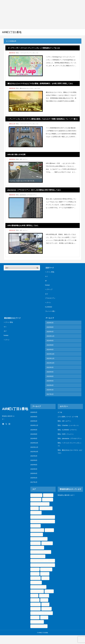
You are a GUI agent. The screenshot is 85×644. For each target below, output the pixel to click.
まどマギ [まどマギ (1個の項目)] (36, 526)
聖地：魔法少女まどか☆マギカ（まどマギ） (28, 88)
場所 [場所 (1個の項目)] (45, 578)
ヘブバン (48, 303)
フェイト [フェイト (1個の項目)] (36, 543)
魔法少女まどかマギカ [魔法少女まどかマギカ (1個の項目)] (39, 626)
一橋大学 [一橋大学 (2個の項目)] (46, 569)
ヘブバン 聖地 (50, 272)
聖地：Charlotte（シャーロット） (69, 425)
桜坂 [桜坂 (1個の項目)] (44, 600)
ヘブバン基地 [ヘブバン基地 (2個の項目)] (38, 556)
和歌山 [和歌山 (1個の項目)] (35, 574)
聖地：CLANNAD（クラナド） (68, 430)
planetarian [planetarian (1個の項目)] (36, 513)
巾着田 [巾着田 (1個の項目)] (49, 591)
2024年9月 (50, 341)
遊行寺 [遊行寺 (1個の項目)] (35, 617)
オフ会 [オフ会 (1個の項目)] (49, 530)
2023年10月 (51, 354)
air (46, 281)
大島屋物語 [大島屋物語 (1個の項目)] (36, 583)
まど (47, 294)
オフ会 (60, 412)
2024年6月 (50, 349)
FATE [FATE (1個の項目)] (35, 508)
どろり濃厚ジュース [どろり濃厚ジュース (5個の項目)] (42, 517)
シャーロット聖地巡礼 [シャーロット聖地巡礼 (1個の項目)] (39, 539)
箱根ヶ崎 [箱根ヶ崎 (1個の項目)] (46, 609)
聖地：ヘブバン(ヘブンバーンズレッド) (27, 53)
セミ (47, 276)
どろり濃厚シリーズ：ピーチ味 (68, 417)
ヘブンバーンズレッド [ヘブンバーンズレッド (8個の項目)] (42, 565)
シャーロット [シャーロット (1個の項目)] (37, 535)
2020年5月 (50, 381)
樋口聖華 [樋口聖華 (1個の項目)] (36, 604)
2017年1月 (50, 394)
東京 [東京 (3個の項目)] (44, 596)
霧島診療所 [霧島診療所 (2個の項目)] (37, 622)
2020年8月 (50, 376)
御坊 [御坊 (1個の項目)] (34, 596)
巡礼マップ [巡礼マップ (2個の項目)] (37, 591)
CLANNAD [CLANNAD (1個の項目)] (48, 500)
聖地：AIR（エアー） (22, 159)
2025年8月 (50, 327)
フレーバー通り (50, 311)
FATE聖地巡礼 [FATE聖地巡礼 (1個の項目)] (46, 508)
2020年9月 (50, 372)
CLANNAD (49, 307)
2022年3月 (50, 367)
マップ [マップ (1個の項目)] (35, 569)
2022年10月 (51, 363)
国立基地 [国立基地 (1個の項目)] (36, 578)
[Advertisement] (40, 15)
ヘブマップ (49, 289)
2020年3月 (50, 390)
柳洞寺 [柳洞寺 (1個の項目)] (35, 600)
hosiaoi (47, 285)
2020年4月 (50, 385)
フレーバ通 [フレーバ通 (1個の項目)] (47, 543)
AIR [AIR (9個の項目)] (36, 495)
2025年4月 (50, 332)
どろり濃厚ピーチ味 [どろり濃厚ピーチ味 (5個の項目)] (42, 522)
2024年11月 (51, 336)
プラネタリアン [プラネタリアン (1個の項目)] (37, 548)
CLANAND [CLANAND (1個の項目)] (36, 500)
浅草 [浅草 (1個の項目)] (45, 604)
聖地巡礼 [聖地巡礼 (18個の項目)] (42, 613)
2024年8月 (50, 345)
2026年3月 (50, 323)
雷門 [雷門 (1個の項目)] (44, 617)
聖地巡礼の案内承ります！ (66, 495)
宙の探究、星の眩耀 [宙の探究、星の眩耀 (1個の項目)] (38, 587)
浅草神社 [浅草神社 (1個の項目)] (36, 609)
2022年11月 (51, 358)
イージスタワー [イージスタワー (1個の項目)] (37, 530)
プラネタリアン (50, 298)
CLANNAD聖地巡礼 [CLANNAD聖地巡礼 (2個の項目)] (40, 504)
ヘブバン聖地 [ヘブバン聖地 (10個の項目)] (40, 561)
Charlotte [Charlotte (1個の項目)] (48, 495)
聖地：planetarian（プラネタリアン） (27, 195)
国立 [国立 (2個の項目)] (45, 574)
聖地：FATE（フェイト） (66, 434)
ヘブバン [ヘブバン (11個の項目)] (41, 552)
